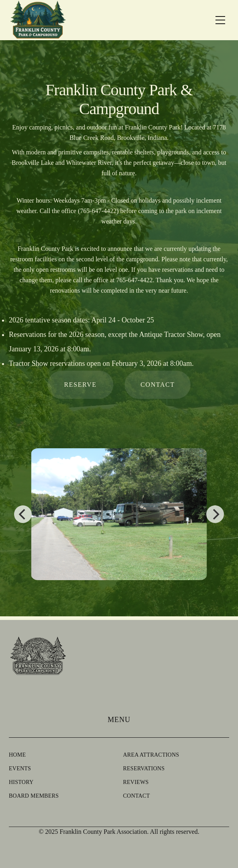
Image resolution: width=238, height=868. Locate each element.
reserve (80, 385)
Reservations (144, 768)
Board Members (34, 796)
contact (157, 385)
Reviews (136, 782)
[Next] (215, 514)
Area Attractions (151, 755)
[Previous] (23, 514)
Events (20, 768)
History (21, 782)
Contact (136, 796)
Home (17, 755)
